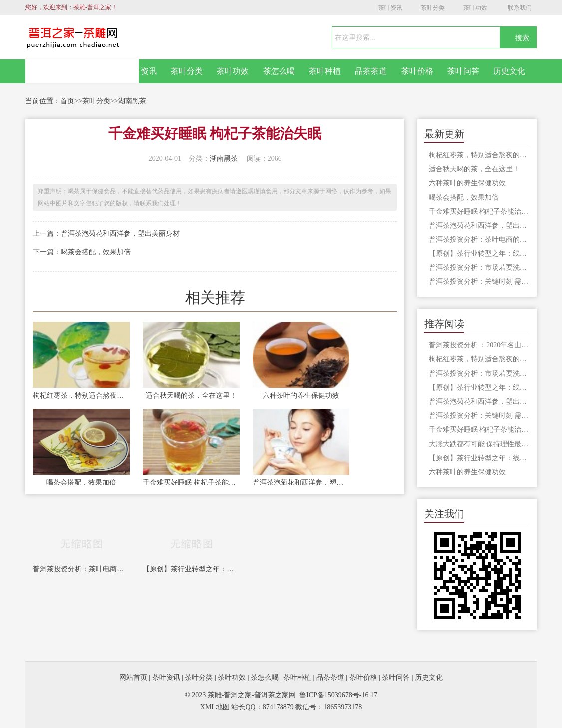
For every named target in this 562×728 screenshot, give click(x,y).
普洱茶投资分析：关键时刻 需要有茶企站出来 (479, 282)
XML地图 (215, 707)
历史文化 (509, 71)
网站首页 (82, 71)
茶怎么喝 (279, 71)
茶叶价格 (417, 71)
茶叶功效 (475, 8)
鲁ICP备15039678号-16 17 (338, 695)
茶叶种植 (325, 71)
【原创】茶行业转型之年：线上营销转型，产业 (191, 569)
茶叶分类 (433, 8)
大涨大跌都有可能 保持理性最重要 (479, 444)
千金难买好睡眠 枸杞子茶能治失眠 (191, 482)
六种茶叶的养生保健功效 (301, 395)
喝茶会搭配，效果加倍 (96, 252)
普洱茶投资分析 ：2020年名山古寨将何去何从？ (479, 345)
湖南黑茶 (132, 101)
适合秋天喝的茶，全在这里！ (191, 395)
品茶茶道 (371, 71)
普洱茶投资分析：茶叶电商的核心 (81, 569)
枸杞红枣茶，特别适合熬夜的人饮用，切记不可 (81, 395)
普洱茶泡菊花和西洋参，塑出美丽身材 (120, 233)
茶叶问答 (463, 71)
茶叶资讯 (390, 8)
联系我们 (520, 8)
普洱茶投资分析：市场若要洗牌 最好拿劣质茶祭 (479, 268)
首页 (67, 101)
